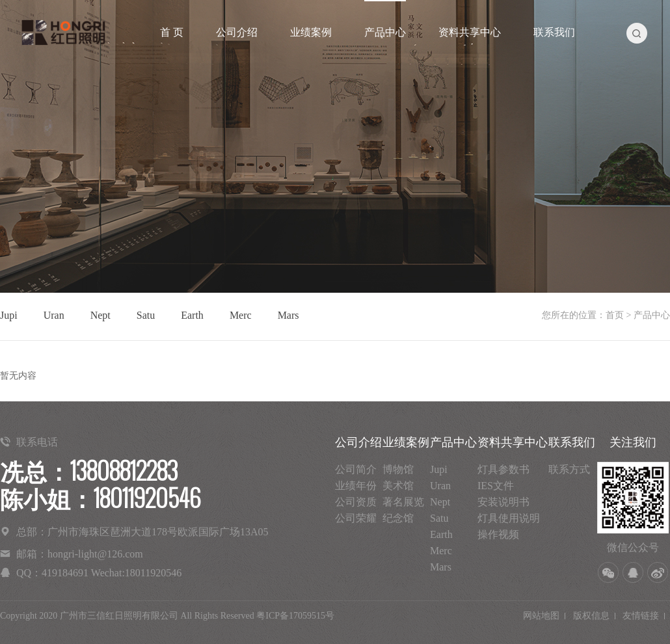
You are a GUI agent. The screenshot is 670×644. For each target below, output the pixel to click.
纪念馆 (398, 518)
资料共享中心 (470, 32)
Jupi (9, 315)
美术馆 (398, 486)
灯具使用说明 (509, 518)
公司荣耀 (356, 518)
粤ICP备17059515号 (295, 616)
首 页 (172, 32)
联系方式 (569, 469)
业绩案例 (311, 32)
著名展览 (403, 502)
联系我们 (554, 32)
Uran (54, 315)
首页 (615, 315)
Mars (288, 315)
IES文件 (496, 486)
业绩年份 (356, 486)
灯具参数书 (503, 469)
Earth (192, 315)
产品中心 (385, 32)
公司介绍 (237, 32)
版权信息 (591, 616)
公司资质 (356, 502)
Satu (146, 315)
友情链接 (641, 616)
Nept (100, 315)
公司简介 (356, 469)
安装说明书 (503, 502)
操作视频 (498, 534)
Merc (241, 315)
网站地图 (541, 616)
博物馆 (398, 469)
